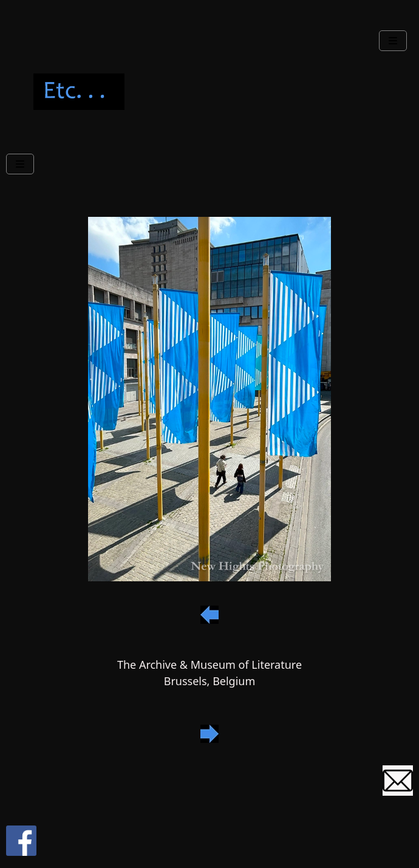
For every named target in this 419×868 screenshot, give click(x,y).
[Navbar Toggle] (393, 41)
